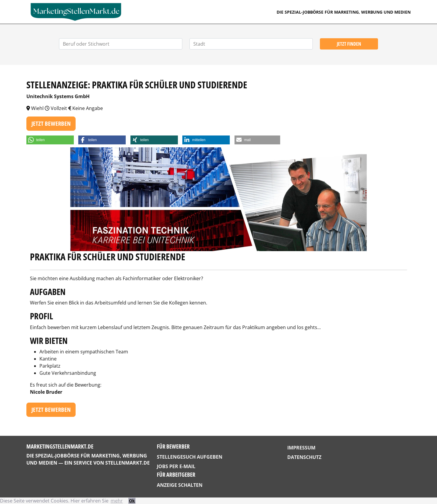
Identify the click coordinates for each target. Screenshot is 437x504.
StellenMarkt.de (127, 463)
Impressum (301, 448)
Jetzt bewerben (51, 123)
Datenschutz (304, 457)
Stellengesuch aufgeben (190, 457)
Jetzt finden (349, 44)
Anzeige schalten (180, 485)
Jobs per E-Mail (176, 466)
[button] (50, 140)
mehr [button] (117, 501)
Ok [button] (132, 501)
